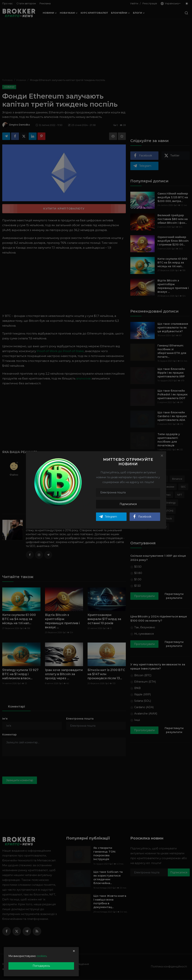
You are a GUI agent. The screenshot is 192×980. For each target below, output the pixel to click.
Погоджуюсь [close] (41, 966)
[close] (74, 951)
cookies (42, 956)
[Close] (162, 456)
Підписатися (128, 504)
